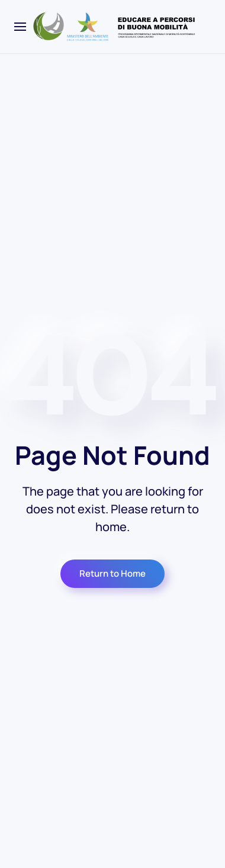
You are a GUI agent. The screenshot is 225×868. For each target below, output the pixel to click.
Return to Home (112, 573)
